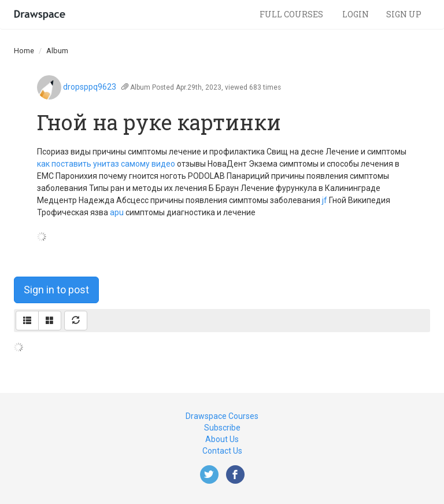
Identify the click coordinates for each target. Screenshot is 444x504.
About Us (222, 439)
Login (356, 14)
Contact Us (222, 451)
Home (24, 51)
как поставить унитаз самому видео (106, 164)
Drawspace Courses (222, 416)
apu (117, 212)
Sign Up (404, 14)
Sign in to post (56, 290)
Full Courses (292, 14)
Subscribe (222, 428)
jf (325, 200)
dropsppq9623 (90, 87)
